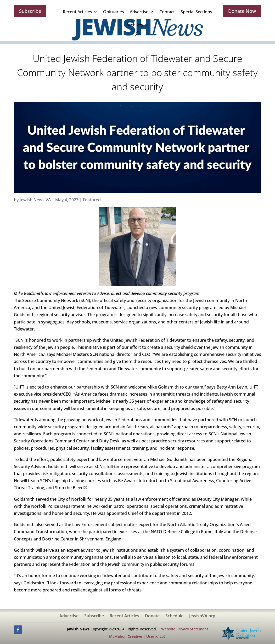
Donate (152, 616)
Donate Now (242, 11)
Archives (135, 25)
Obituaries (114, 12)
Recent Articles (77, 12)
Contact (167, 12)
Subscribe (30, 11)
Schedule (174, 616)
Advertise (139, 12)
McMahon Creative (126, 636)
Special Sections (196, 12)
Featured (92, 200)
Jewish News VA (35, 200)
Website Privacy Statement (185, 629)
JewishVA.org (202, 616)
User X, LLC (156, 636)
